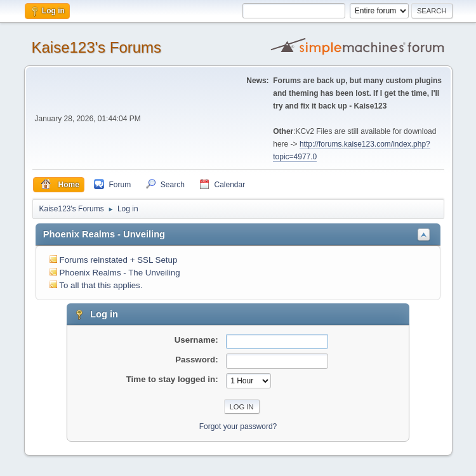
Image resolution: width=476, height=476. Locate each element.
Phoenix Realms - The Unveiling (120, 273)
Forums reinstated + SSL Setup (119, 260)
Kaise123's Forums (97, 47)
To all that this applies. (101, 285)
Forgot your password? (238, 426)
